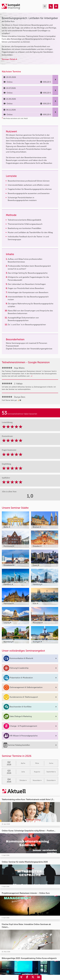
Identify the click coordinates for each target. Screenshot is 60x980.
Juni (51, 763)
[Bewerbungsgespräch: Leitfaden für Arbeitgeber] (51, 6)
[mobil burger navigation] (45, 6)
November (37, 780)
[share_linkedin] (39, 977)
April (23, 763)
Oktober (23, 780)
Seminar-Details (9, 59)
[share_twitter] (33, 977)
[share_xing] (21, 977)
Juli (23, 772)
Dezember (51, 780)
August (37, 772)
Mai (37, 763)
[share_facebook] (27, 977)
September (51, 772)
